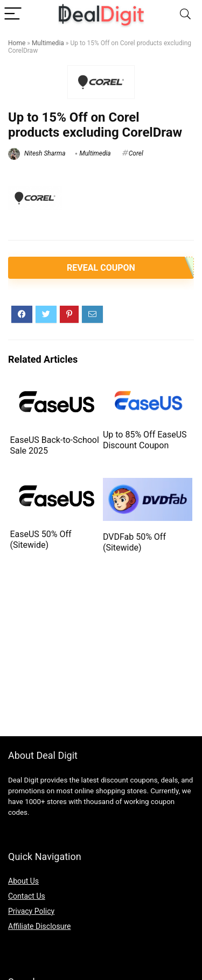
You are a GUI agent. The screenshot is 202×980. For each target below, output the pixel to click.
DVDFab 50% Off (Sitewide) (134, 542)
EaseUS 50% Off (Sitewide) (40, 540)
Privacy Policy (31, 911)
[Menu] (13, 14)
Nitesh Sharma (37, 153)
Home (17, 43)
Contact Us (27, 896)
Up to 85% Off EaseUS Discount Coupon (145, 440)
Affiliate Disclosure (40, 926)
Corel (136, 153)
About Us (23, 881)
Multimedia (48, 43)
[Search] (185, 14)
